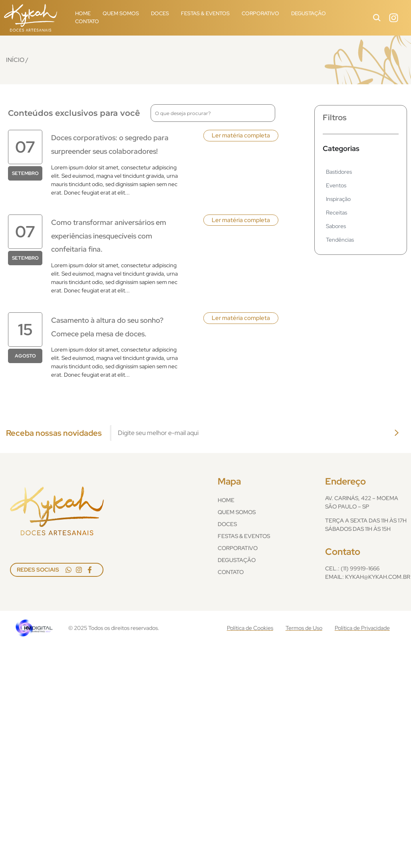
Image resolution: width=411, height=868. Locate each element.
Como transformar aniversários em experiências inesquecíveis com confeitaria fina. (109, 236)
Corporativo (260, 13)
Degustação (309, 13)
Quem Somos (121, 13)
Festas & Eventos (205, 13)
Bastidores (339, 172)
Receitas (337, 213)
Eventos (336, 185)
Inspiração (338, 199)
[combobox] (213, 113)
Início (15, 60)
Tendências (340, 240)
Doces (160, 13)
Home (83, 13)
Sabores (336, 226)
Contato (87, 21)
